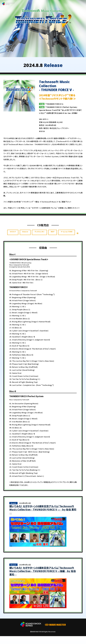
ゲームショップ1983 (41, 242)
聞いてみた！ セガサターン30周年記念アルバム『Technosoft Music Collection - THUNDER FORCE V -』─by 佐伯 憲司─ (43, 517)
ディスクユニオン (52, 235)
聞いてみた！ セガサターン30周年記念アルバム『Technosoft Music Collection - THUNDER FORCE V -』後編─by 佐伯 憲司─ (43, 579)
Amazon (34, 235)
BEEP (69, 235)
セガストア (18, 235)
